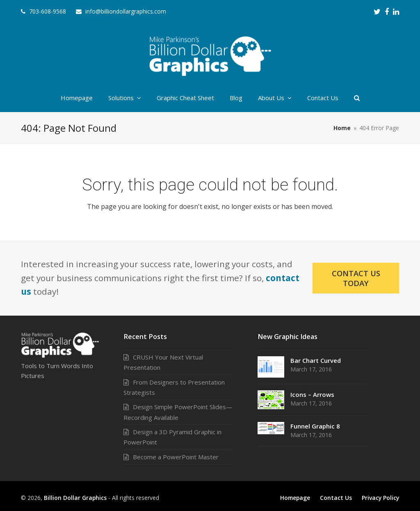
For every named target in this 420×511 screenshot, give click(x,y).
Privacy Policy (380, 498)
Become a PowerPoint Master (176, 457)
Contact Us (336, 498)
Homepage (295, 498)
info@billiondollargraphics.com (126, 11)
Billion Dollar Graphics (75, 498)
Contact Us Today (356, 278)
